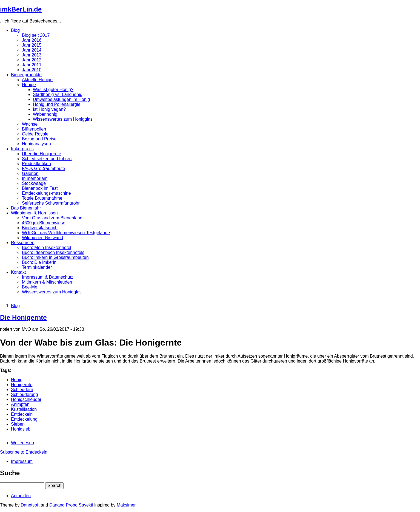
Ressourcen (23, 243)
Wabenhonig (45, 114)
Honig (17, 380)
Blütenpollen (34, 129)
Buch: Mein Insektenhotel (47, 247)
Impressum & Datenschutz (48, 277)
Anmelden (21, 496)
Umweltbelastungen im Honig (61, 99)
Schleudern (22, 390)
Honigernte (22, 385)
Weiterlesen (22, 443)
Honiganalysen (36, 144)
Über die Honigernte (42, 154)
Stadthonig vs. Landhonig (58, 94)
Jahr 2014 (32, 50)
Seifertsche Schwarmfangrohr (51, 203)
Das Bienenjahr (26, 208)
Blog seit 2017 (36, 35)
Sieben (18, 424)
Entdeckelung (24, 419)
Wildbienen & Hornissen (34, 213)
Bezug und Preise (39, 139)
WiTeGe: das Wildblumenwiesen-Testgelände (66, 233)
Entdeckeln (22, 414)
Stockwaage (34, 183)
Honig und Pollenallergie (57, 104)
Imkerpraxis (22, 149)
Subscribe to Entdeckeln (24, 452)
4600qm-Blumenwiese (44, 223)
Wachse (30, 124)
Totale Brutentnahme (42, 198)
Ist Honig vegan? (49, 109)
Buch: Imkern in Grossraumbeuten (55, 257)
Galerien (30, 173)
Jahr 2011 (32, 65)
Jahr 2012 (32, 60)
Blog (15, 30)
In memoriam (35, 178)
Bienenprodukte (26, 75)
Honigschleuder (26, 399)
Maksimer (126, 505)
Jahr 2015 (32, 45)
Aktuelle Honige (37, 80)
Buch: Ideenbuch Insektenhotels (53, 252)
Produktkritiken (36, 164)
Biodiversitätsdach (40, 228)
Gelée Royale (35, 134)
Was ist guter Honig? (53, 90)
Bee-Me (30, 287)
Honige (29, 85)
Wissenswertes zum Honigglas (63, 119)
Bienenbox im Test (40, 188)
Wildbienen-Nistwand (42, 238)
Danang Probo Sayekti (71, 505)
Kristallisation (24, 409)
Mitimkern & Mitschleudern (48, 282)
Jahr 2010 (32, 70)
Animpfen (20, 404)
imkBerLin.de (21, 9)
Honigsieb (21, 429)
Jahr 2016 (32, 40)
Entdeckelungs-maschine (46, 193)
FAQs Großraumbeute (43, 169)
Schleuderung (25, 394)
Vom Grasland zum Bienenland (52, 218)
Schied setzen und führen (47, 159)
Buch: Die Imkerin (39, 262)
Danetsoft (30, 505)
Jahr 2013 (32, 55)
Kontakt (18, 272)
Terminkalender (37, 267)
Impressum (22, 461)
